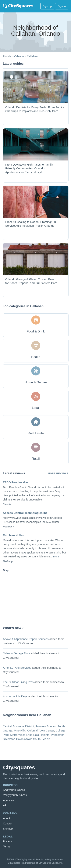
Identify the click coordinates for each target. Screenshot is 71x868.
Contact (8, 823)
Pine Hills (20, 730)
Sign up (47, 6)
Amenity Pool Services (17, 668)
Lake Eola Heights (38, 735)
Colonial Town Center (41, 730)
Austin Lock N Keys (15, 696)
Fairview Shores (46, 726)
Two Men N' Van (13, 535)
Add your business (14, 790)
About (7, 818)
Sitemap (8, 829)
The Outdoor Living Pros (18, 682)
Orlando (19, 56)
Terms (7, 847)
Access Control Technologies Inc (25, 513)
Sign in (62, 6)
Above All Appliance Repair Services (26, 639)
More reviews (58, 473)
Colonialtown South (28, 739)
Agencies (9, 800)
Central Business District (18, 726)
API (5, 805)
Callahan (32, 56)
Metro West (17, 735)
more (56, 556)
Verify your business (15, 795)
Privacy (7, 841)
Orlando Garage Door (16, 653)
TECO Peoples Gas (16, 482)
